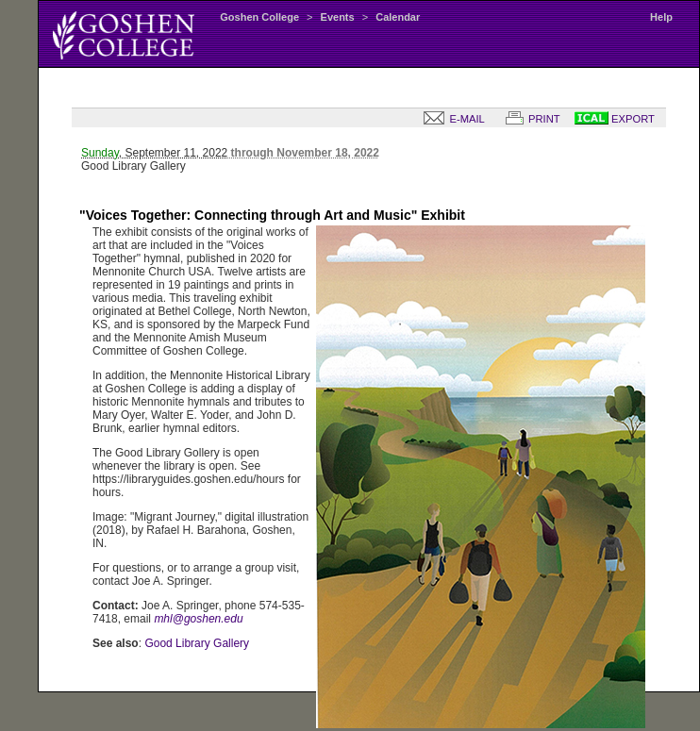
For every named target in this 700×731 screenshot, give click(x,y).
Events (338, 17)
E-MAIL (450, 119)
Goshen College (259, 17)
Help (661, 17)
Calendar (398, 17)
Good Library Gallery (197, 643)
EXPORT (615, 119)
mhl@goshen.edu (198, 619)
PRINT (529, 119)
